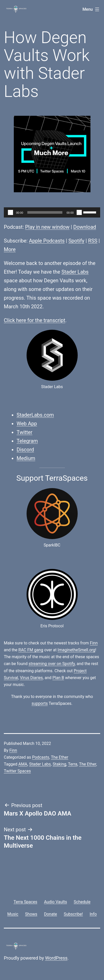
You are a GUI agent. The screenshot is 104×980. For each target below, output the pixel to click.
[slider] (45, 212)
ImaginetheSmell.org (76, 650)
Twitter (25, 432)
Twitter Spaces (17, 771)
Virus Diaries (31, 678)
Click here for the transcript (34, 320)
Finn (94, 643)
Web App (27, 424)
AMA (23, 764)
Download (85, 227)
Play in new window (47, 227)
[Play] (10, 212)
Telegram (27, 441)
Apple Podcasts (47, 241)
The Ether (60, 757)
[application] (52, 212)
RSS (93, 241)
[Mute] (79, 212)
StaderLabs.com (35, 415)
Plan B (58, 678)
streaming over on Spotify (52, 664)
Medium (26, 458)
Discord (25, 450)
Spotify (76, 241)
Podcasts (41, 757)
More (10, 249)
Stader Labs (75, 272)
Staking (59, 764)
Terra (73, 764)
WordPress (56, 958)
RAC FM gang (31, 650)
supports (39, 703)
